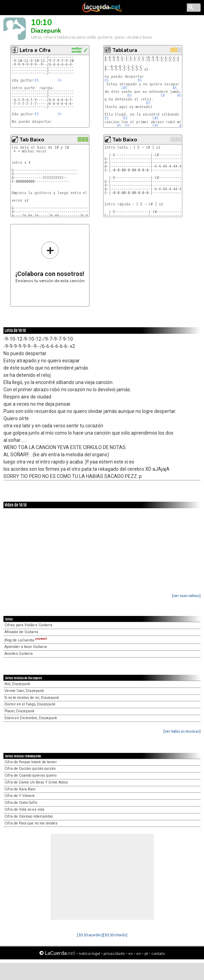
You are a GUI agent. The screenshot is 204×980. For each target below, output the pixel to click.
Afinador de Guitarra (21, 632)
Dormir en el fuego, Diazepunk (30, 704)
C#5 (124, 88)
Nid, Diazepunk (17, 684)
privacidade (114, 953)
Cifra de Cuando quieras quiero (30, 775)
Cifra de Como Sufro (21, 803)
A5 (175, 88)
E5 (37, 80)
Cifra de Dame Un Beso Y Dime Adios (36, 782)
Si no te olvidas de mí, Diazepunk (32, 698)
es (131, 953)
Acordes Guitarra (19, 654)
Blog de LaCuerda (26, 640)
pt (146, 953)
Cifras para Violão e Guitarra (28, 625)
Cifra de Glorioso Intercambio (29, 816)
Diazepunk (46, 31)
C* (60, 80)
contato (158, 953)
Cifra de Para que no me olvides (31, 823)
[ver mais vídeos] (186, 595)
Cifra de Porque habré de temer (31, 762)
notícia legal (89, 953)
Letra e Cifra (35, 50)
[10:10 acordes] (90, 935)
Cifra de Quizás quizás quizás (30, 769)
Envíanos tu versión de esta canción (50, 262)
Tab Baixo (32, 140)
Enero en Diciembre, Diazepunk (31, 718)
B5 (140, 80)
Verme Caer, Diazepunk (24, 691)
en (139, 953)
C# (163, 95)
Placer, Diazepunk (19, 711)
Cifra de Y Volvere (20, 796)
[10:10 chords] (115, 935)
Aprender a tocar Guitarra (26, 647)
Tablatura (125, 50)
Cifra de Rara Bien (20, 789)
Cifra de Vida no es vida (24, 809)
